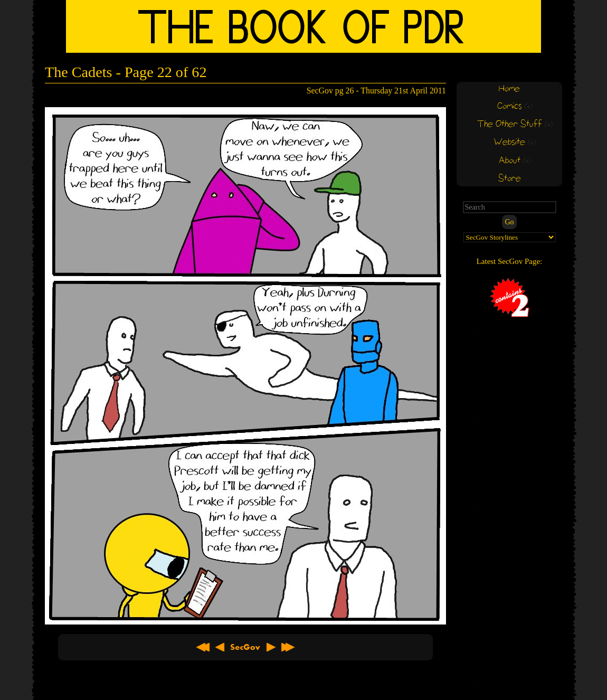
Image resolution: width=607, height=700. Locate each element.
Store (510, 179)
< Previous (220, 647)
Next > (271, 647)
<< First (203, 647)
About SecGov (245, 647)
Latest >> (288, 647)
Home (509, 89)
